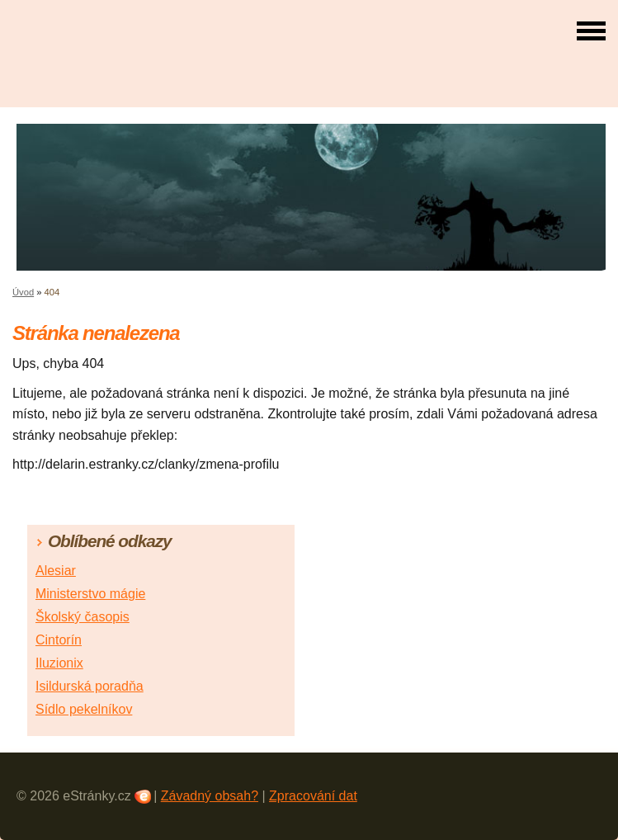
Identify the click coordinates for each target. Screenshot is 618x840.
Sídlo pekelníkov (84, 709)
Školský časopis (83, 617)
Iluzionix (59, 663)
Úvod (23, 292)
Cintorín (59, 640)
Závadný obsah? (210, 796)
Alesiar (56, 571)
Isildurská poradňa (90, 686)
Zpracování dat (313, 796)
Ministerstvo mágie (90, 594)
